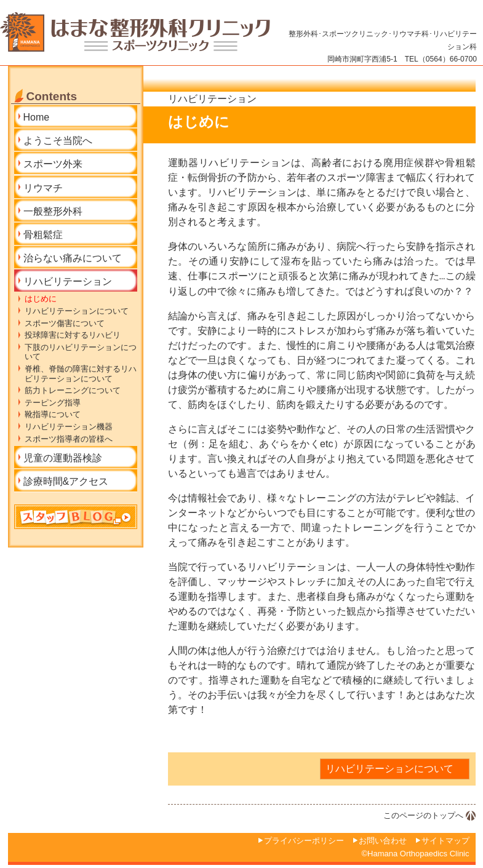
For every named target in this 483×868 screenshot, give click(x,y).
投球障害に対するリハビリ (73, 335)
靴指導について (53, 414)
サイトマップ (445, 841)
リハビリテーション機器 (69, 427)
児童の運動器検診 (63, 458)
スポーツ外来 (53, 164)
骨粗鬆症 (43, 235)
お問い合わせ (383, 841)
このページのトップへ (423, 815)
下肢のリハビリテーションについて (81, 352)
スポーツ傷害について (65, 323)
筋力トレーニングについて (73, 390)
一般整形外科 (53, 211)
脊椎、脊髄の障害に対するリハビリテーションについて (81, 374)
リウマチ (43, 188)
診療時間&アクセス (66, 481)
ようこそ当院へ (58, 141)
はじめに (41, 299)
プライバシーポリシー (304, 841)
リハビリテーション (68, 281)
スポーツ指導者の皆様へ (69, 439)
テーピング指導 (53, 403)
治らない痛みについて (73, 258)
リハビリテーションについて (389, 769)
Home (37, 117)
